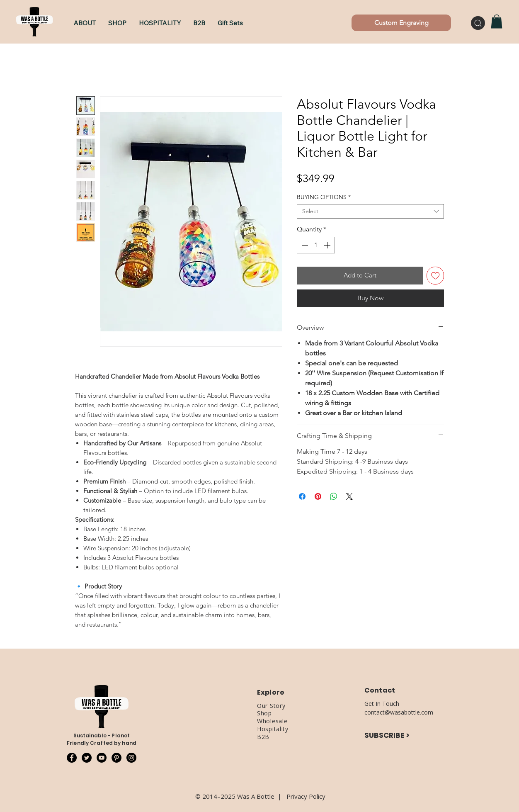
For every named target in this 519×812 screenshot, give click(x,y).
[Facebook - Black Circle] (72, 758)
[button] (117, 23)
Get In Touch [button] (382, 704)
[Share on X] (349, 496)
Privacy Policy (306, 796)
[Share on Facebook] (302, 496)
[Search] (478, 23)
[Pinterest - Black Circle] (116, 758)
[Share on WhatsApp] (334, 496)
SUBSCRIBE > (387, 735)
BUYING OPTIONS (324, 197)
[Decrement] (304, 245)
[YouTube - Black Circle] (102, 758)
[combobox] (370, 211)
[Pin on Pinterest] (318, 496)
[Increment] (328, 245)
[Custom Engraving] (401, 23)
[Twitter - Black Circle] (87, 758)
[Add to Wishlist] (435, 276)
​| (282, 796)
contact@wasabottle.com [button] (399, 712)
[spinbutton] (316, 245)
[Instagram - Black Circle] (131, 758)
